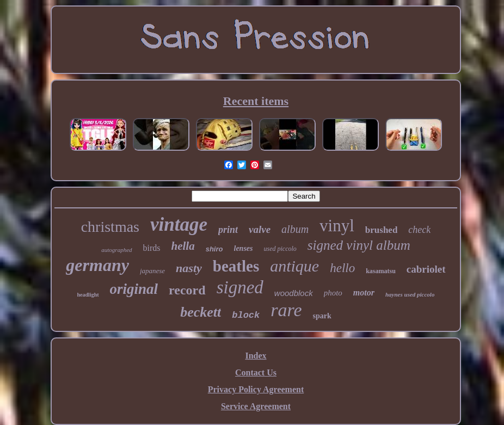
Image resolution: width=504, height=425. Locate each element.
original (134, 289)
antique (294, 266)
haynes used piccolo (410, 294)
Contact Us (256, 372)
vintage (179, 224)
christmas (110, 227)
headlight (88, 295)
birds (152, 248)
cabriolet (426, 269)
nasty (189, 268)
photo (333, 293)
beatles (236, 266)
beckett (201, 312)
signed (240, 287)
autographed (116, 250)
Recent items (256, 101)
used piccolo (280, 249)
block (246, 315)
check (419, 230)
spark (322, 316)
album (295, 229)
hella (183, 246)
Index (256, 356)
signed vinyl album (359, 245)
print (228, 230)
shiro (214, 249)
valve (260, 229)
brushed (382, 230)
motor (364, 292)
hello (342, 268)
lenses (244, 248)
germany (97, 265)
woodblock (294, 293)
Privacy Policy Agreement (256, 389)
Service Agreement (256, 406)
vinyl (337, 226)
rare (286, 310)
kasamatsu (381, 271)
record (187, 290)
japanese (152, 271)
